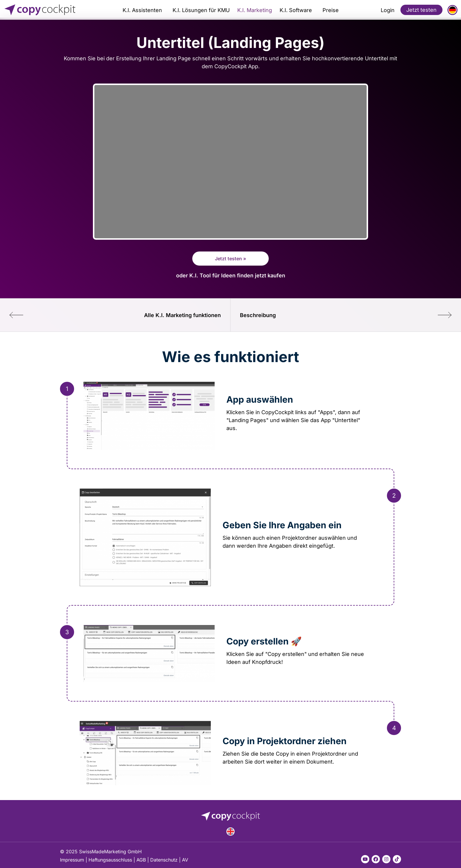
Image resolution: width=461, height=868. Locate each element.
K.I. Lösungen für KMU (201, 10)
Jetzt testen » (230, 259)
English (230, 832)
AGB (141, 860)
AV (185, 860)
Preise (331, 10)
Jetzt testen (421, 10)
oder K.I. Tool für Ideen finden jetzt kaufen (231, 275)
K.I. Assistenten (142, 10)
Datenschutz (164, 860)
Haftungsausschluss (110, 860)
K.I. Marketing (255, 10)
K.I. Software (296, 10)
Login (388, 10)
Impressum (72, 860)
